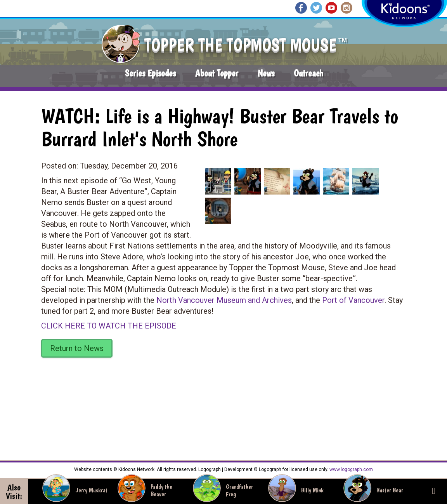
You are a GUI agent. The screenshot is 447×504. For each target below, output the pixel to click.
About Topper (217, 73)
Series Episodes (150, 73)
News (266, 73)
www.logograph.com (351, 469)
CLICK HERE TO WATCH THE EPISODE (109, 326)
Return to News (77, 348)
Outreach (308, 73)
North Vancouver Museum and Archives (224, 300)
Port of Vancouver (353, 300)
